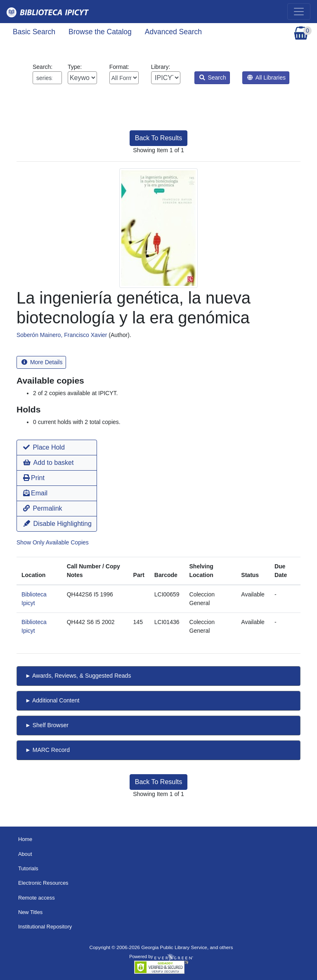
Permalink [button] (43, 508)
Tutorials (28, 868)
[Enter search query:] (47, 78)
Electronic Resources (43, 883)
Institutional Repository (45, 927)
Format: (124, 74)
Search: (47, 74)
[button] (57, 448)
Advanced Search (173, 32)
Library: (166, 74)
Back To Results (158, 138)
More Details (42, 362)
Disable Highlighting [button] (57, 524)
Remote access (37, 898)
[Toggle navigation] (299, 12)
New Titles (30, 912)
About (25, 854)
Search (213, 78)
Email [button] (35, 493)
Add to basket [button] (48, 463)
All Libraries (266, 78)
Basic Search (34, 32)
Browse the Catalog (100, 32)
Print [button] (34, 478)
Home (25, 839)
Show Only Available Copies (53, 542)
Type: (82, 74)
